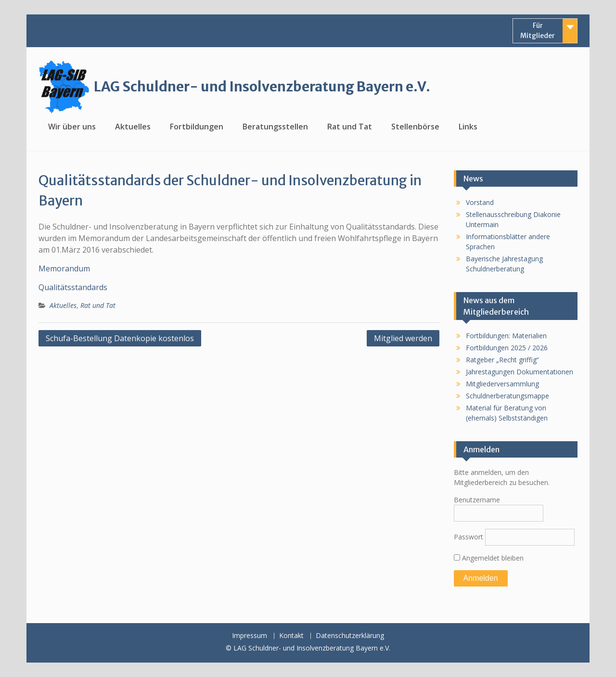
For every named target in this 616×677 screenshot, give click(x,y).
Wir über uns (72, 127)
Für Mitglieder (538, 31)
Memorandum (64, 268)
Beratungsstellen (275, 127)
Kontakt (291, 636)
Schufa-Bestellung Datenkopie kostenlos (120, 338)
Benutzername (477, 500)
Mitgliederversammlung (502, 384)
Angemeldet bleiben (489, 558)
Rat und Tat (350, 127)
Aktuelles (133, 127)
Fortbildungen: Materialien (506, 336)
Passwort (468, 537)
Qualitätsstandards (73, 287)
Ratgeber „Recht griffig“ (502, 360)
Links (468, 127)
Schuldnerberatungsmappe (507, 396)
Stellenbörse (415, 127)
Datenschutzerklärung (350, 636)
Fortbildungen (197, 127)
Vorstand (480, 202)
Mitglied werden (403, 338)
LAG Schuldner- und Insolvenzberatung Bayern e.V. (262, 87)
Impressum (250, 636)
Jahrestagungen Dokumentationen (520, 372)
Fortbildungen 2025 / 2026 (507, 348)
